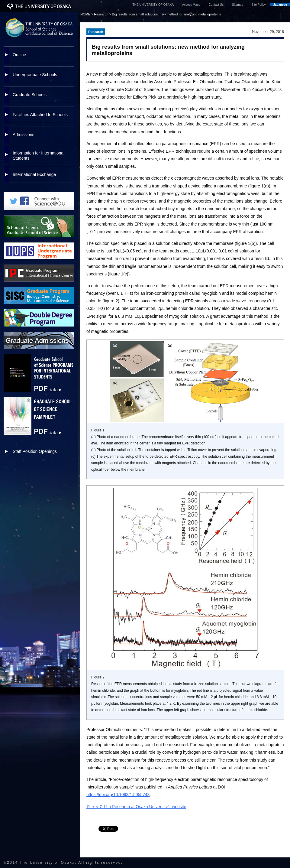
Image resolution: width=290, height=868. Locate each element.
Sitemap (238, 5)
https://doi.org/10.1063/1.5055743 (118, 795)
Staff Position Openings (35, 451)
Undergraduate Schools (35, 75)
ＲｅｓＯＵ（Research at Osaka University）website (136, 807)
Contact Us (216, 5)
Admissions (24, 135)
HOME (85, 14)
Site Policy (259, 5)
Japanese (280, 5)
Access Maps (191, 5)
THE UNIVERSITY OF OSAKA (153, 5)
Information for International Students (39, 156)
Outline (19, 55)
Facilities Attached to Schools (40, 115)
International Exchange (34, 174)
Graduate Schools (30, 95)
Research (101, 14)
